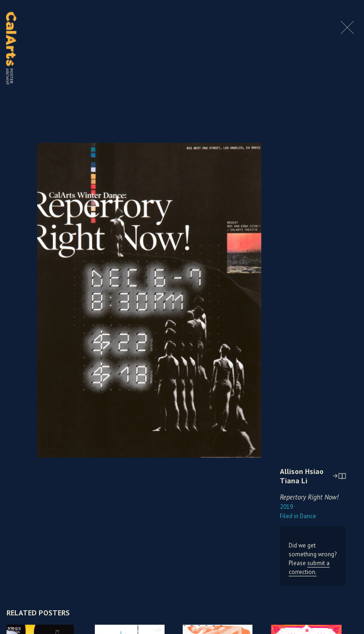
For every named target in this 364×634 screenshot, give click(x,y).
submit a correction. (309, 567)
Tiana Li (294, 481)
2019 (286, 507)
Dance (298, 516)
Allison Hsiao (302, 471)
